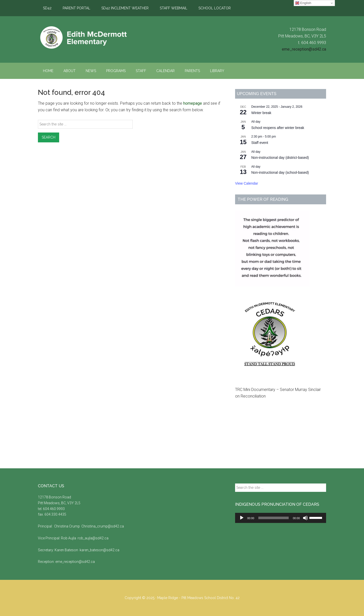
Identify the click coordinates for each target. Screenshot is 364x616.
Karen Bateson (67, 550)
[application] (281, 518)
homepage (193, 103)
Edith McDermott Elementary (86, 38)
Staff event (260, 143)
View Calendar (247, 183)
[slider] (274, 518)
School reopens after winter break (278, 128)
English (303, 3)
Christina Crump (67, 526)
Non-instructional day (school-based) (280, 172)
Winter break (261, 113)
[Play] (242, 518)
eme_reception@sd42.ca (304, 49)
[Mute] (305, 518)
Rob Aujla (69, 538)
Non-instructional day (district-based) (280, 158)
